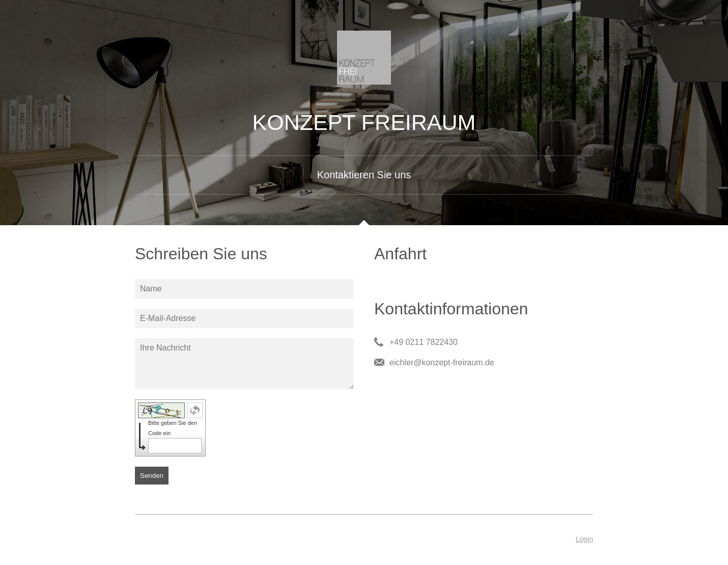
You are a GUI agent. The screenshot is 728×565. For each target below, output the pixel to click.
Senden (152, 476)
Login (584, 539)
